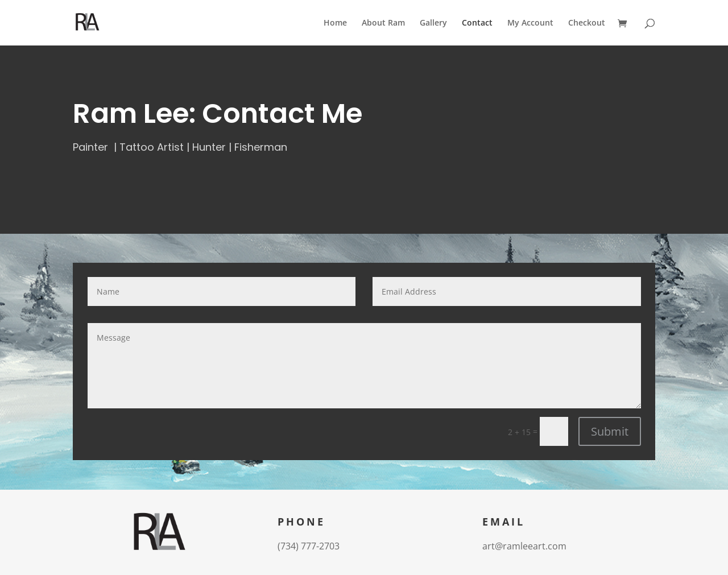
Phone (301, 523)
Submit (610, 431)
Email (504, 523)
